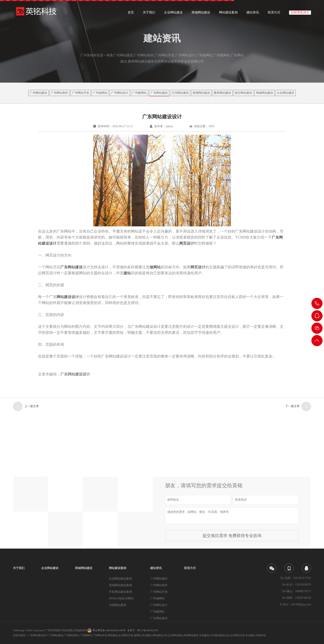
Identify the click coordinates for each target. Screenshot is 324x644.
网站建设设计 (68, 297)
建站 (127, 273)
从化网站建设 (286, 93)
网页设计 (187, 243)
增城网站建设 (264, 93)
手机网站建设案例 (120, 592)
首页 (131, 14)
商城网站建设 (201, 14)
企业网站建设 (173, 14)
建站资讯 (253, 14)
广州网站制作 (60, 93)
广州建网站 (139, 93)
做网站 (155, 267)
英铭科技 (261, 635)
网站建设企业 (222, 635)
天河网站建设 (180, 93)
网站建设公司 (160, 635)
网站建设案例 (228, 14)
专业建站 (147, 635)
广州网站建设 (38, 93)
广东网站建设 (159, 93)
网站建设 (113, 635)
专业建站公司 (206, 635)
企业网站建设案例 (120, 579)
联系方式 (274, 14)
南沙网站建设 (243, 93)
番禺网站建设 (222, 93)
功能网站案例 (118, 605)
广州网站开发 (81, 93)
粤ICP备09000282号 (148, 630)
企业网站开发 (126, 635)
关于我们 (149, 14)
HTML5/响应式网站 (121, 598)
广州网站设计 (120, 93)
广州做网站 (100, 93)
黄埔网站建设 (201, 93)
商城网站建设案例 (120, 585)
